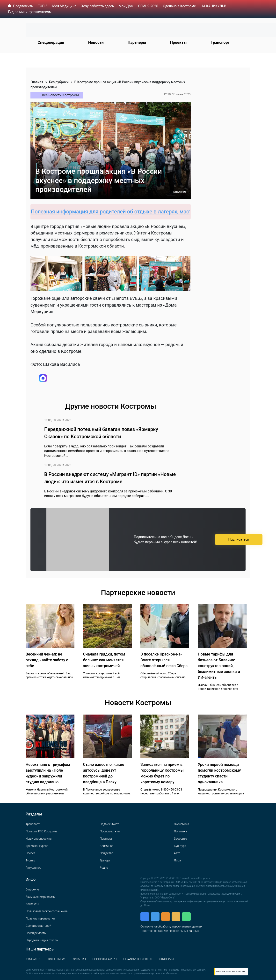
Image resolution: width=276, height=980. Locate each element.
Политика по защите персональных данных (170, 931)
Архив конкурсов (37, 846)
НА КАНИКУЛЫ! (213, 6)
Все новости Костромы (61, 95)
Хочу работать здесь (98, 6)
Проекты (178, 42)
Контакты (32, 904)
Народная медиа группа (42, 940)
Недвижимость (110, 824)
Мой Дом (126, 6)
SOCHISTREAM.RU (105, 959)
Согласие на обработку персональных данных (171, 927)
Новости (96, 42)
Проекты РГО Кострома (41, 831)
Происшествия (110, 831)
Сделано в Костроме (179, 6)
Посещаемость (36, 933)
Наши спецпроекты (39, 839)
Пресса (30, 853)
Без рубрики (59, 82)
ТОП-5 (43, 6)
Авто (177, 853)
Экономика (182, 824)
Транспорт (220, 42)
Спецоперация (51, 42)
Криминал (107, 846)
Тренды (105, 860)
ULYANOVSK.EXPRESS (138, 959)
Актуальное (33, 868)
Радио (104, 868)
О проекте (32, 890)
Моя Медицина (64, 6)
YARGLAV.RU (167, 959)
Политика (181, 831)
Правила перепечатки (40, 919)
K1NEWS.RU (34, 959)
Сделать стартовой (38, 926)
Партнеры (137, 42)
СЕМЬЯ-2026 (148, 6)
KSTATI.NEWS (57, 959)
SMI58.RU (79, 959)
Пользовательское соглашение (47, 911)
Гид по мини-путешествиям (30, 12)
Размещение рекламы (40, 897)
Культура (180, 846)
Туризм (31, 860)
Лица (177, 860)
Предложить (23, 6)
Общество (107, 853)
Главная (37, 82)
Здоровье (180, 839)
